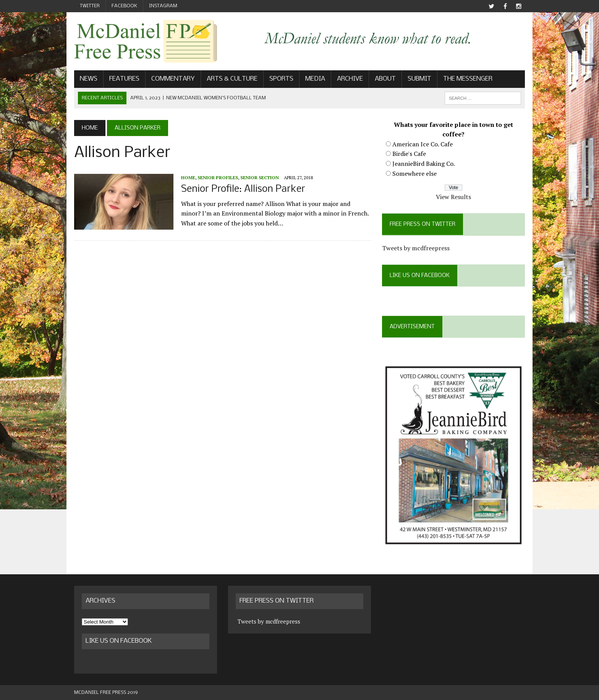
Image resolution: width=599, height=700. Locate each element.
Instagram (163, 6)
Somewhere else (414, 173)
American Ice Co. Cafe (423, 144)
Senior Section (260, 177)
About (385, 79)
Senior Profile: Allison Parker (243, 189)
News (89, 79)
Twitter (90, 6)
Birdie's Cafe (409, 154)
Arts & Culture (232, 79)
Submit (419, 79)
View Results (453, 197)
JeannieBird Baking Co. (424, 164)
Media (315, 79)
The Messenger (468, 79)
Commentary (173, 79)
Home (188, 177)
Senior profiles (218, 177)
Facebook (124, 6)
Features (124, 79)
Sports (281, 79)
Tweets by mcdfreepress (416, 248)
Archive (350, 79)
